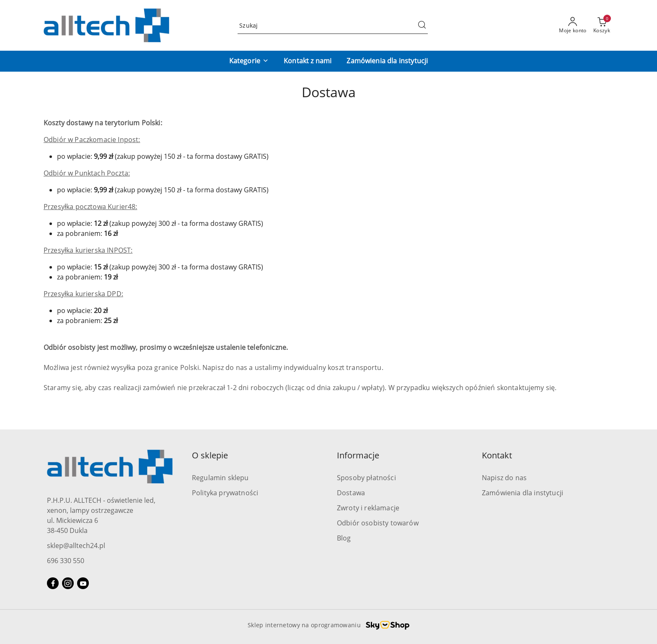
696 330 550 (66, 561)
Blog (344, 538)
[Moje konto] (573, 26)
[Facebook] (53, 583)
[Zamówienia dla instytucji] (387, 61)
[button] (249, 61)
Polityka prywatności (225, 493)
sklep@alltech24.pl (76, 546)
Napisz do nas (504, 478)
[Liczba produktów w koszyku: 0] (602, 26)
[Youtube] (83, 583)
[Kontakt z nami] (308, 61)
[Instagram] (68, 583)
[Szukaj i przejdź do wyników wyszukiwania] (422, 26)
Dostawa (351, 493)
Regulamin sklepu (220, 478)
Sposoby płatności (366, 478)
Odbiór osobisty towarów (378, 523)
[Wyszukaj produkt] (333, 25)
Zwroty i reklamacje (368, 508)
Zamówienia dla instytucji (522, 493)
